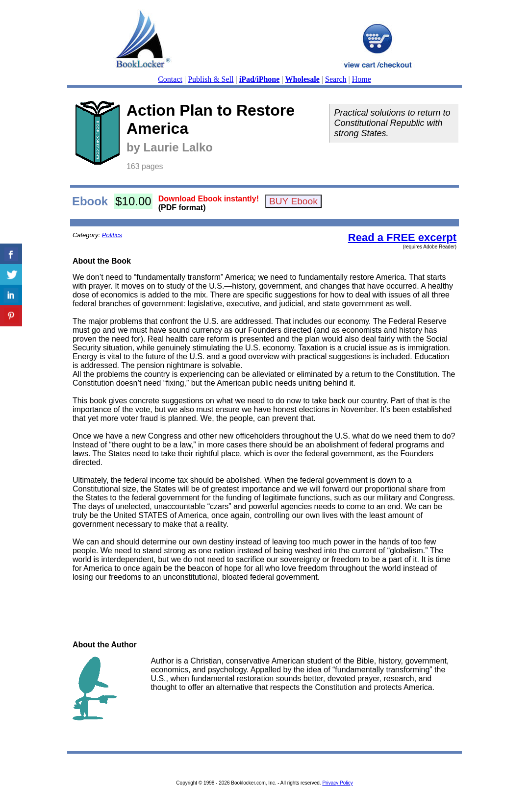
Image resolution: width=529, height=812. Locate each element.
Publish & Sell (211, 79)
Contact (170, 79)
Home (362, 79)
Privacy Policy (337, 783)
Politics (112, 235)
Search (336, 79)
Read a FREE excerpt (402, 237)
